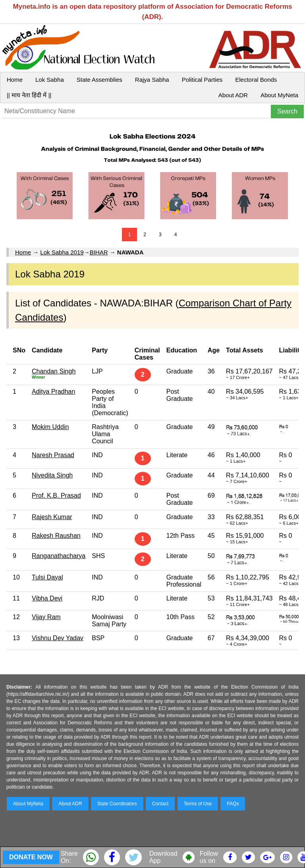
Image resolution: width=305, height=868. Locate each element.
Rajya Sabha (152, 80)
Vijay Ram (46, 617)
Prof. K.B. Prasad (56, 496)
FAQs (233, 804)
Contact (160, 804)
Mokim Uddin (50, 427)
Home (15, 80)
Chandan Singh (54, 371)
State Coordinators (117, 804)
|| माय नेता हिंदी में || (29, 95)
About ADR (233, 95)
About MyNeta (279, 95)
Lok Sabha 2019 (62, 252)
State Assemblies (99, 80)
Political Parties (202, 80)
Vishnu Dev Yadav (58, 638)
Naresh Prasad (53, 455)
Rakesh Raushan (56, 536)
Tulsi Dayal (47, 577)
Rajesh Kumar (52, 517)
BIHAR (99, 252)
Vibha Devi (47, 598)
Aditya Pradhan (53, 392)
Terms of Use (198, 804)
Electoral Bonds (256, 80)
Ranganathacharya (59, 556)
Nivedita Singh (52, 475)
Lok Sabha (50, 80)
